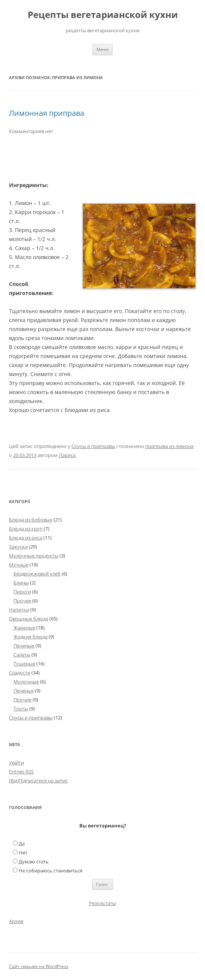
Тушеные (24, 664)
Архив (16, 921)
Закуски (18, 547)
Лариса (67, 455)
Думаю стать (34, 862)
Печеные (24, 646)
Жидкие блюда (30, 637)
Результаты (102, 903)
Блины (21, 583)
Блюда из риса (26, 538)
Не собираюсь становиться (51, 871)
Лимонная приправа (47, 113)
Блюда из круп (26, 529)
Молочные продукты (34, 556)
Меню (102, 49)
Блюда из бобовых (31, 520)
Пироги (22, 592)
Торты (21, 709)
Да (22, 844)
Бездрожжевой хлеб (37, 574)
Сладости (20, 673)
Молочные (26, 682)
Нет (23, 853)
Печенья (24, 691)
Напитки (19, 610)
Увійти (16, 763)
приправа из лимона (169, 446)
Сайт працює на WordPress (39, 966)
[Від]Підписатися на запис (38, 781)
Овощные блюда (29, 619)
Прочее (22, 601)
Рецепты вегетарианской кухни (103, 15)
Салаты (22, 655)
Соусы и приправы (93, 446)
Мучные (19, 565)
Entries (21, 772)
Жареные (24, 628)
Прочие (22, 700)
